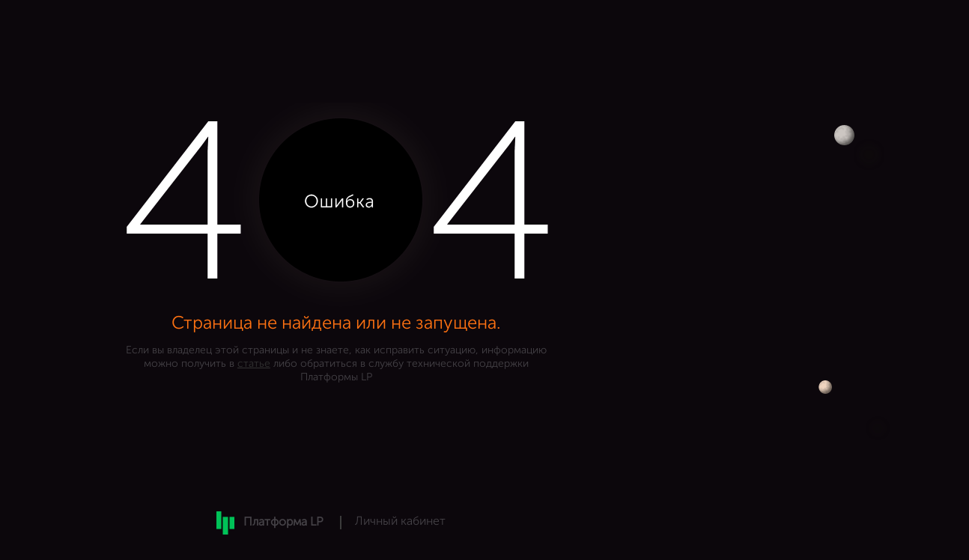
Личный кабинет (400, 522)
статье (254, 364)
